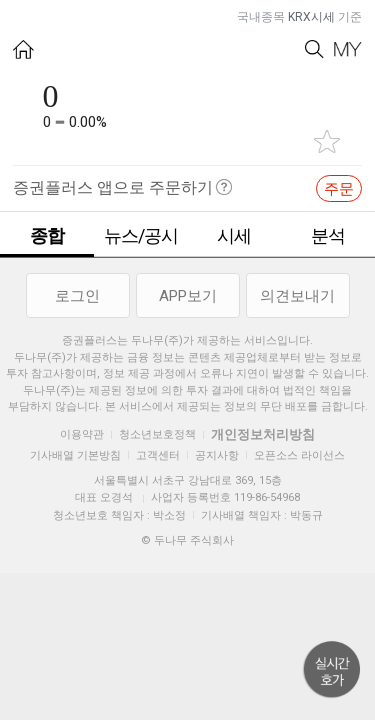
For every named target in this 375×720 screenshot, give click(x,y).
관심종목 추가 (327, 141)
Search (314, 49)
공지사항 (217, 455)
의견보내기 (297, 296)
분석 (328, 235)
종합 (47, 235)
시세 (234, 235)
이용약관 (82, 434)
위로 (332, 670)
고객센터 (158, 455)
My (348, 49)
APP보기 (188, 296)
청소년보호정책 (157, 434)
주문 (339, 189)
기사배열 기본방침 (75, 455)
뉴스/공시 (141, 235)
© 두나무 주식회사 (187, 540)
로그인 (77, 296)
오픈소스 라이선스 (299, 455)
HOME (23, 49)
